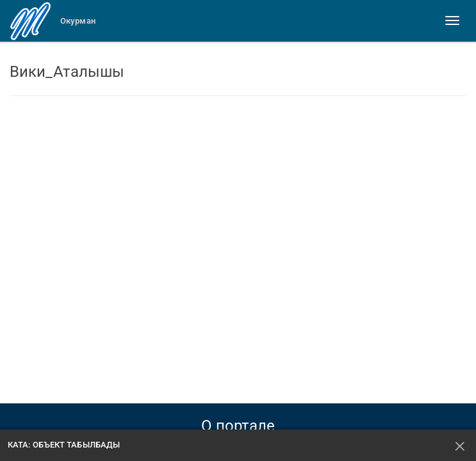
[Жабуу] (460, 445)
